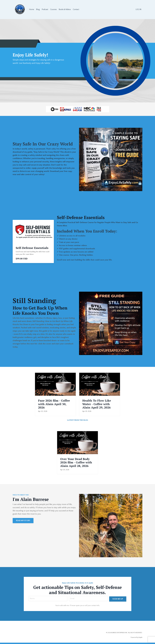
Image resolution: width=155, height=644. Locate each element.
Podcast (45, 9)
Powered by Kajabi (137, 639)
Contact (76, 9)
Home (32, 9)
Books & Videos (65, 9)
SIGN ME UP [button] (118, 600)
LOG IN (138, 9)
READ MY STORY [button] (23, 522)
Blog (38, 9)
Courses (53, 9)
